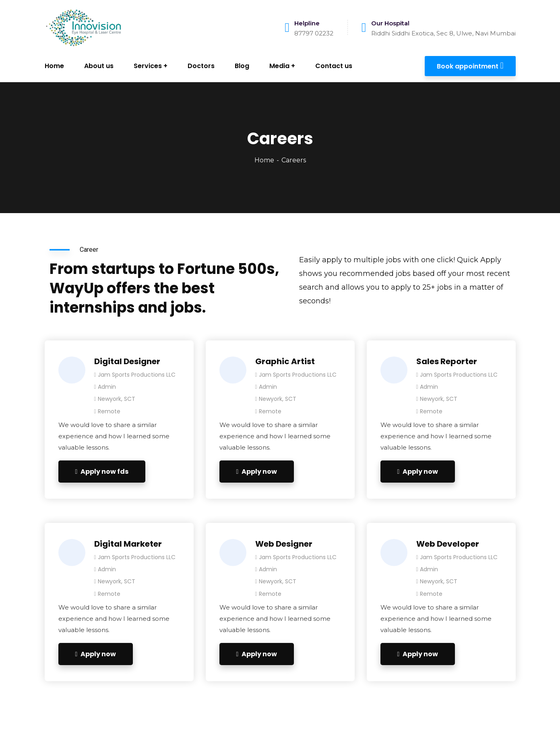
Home (264, 160)
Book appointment (470, 65)
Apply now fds (102, 472)
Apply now (257, 472)
